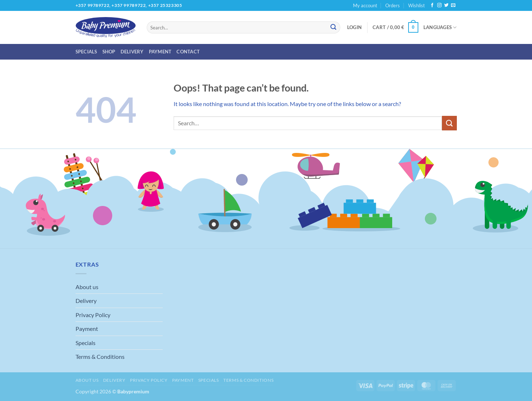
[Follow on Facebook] (432, 5)
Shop (109, 52)
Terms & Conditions (100, 357)
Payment (160, 52)
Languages (440, 27)
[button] (354, 27)
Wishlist (417, 5)
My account (365, 5)
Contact (188, 52)
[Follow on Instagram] (439, 5)
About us (87, 287)
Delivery (132, 52)
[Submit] (333, 28)
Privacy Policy (93, 315)
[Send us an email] (453, 5)
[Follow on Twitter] (446, 5)
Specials (86, 52)
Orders (393, 5)
